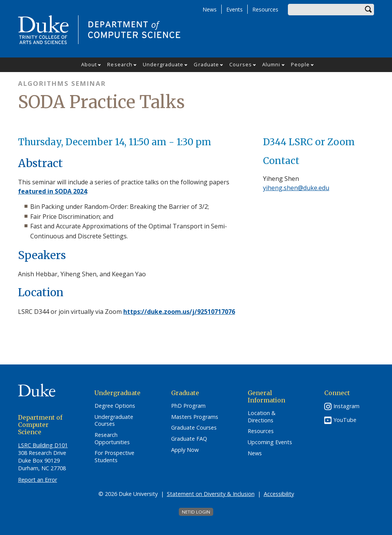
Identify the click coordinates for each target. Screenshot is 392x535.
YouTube (345, 420)
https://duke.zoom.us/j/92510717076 (179, 312)
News (210, 9)
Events (234, 9)
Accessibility (279, 494)
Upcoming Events (270, 442)
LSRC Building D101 (43, 445)
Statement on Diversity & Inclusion (211, 494)
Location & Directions (262, 417)
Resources (265, 9)
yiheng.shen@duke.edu (296, 188)
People (301, 64)
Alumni (271, 64)
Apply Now (185, 450)
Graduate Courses (194, 428)
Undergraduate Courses (114, 421)
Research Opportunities (112, 439)
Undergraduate (163, 64)
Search (368, 10)
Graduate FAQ (189, 439)
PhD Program (188, 406)
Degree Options (115, 406)
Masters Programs (195, 417)
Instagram (346, 406)
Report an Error (38, 480)
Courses (241, 64)
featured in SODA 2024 (52, 191)
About (89, 64)
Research (120, 64)
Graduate (206, 64)
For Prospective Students (114, 457)
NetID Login (196, 512)
